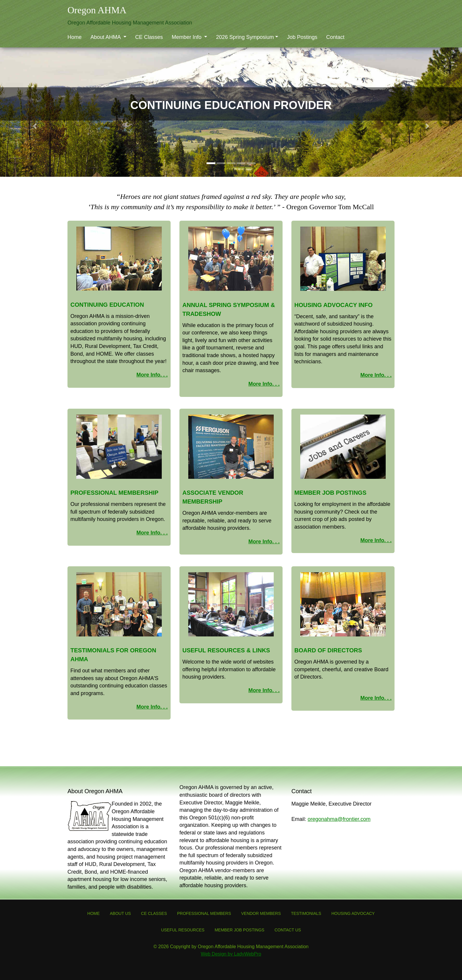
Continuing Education (107, 305)
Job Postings (302, 37)
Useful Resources (183, 930)
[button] (35, 126)
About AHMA (106, 37)
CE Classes (149, 37)
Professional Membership (114, 493)
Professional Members (204, 913)
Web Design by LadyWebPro (231, 954)
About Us (120, 913)
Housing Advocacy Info (334, 305)
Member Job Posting (328, 493)
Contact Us (288, 930)
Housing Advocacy (353, 913)
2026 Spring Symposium (245, 37)
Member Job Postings (239, 930)
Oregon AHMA (97, 10)
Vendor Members (261, 913)
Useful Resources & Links (226, 650)
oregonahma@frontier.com (339, 819)
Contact (335, 37)
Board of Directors (328, 650)
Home (75, 37)
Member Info (187, 37)
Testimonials (306, 913)
